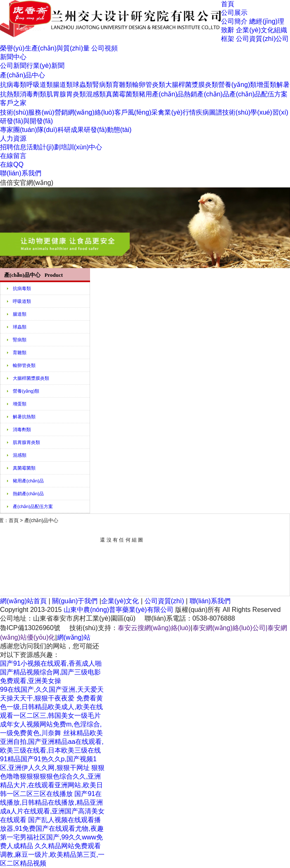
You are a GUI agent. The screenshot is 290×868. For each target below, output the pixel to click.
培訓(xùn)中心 (81, 147)
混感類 (96, 94)
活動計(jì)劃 (44, 147)
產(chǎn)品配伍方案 (258, 94)
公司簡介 (234, 21)
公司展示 (234, 13)
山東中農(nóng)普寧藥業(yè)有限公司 (119, 610)
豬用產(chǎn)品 (161, 94)
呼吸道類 (40, 85)
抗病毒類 (13, 85)
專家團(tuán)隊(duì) (29, 130)
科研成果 (71, 130)
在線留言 (13, 156)
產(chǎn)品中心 (23, 75)
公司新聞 (13, 66)
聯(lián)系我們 (21, 173)
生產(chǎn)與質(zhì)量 (57, 48)
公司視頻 (105, 48)
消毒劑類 (33, 94)
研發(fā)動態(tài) (108, 130)
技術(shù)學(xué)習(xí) (255, 112)
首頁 (228, 4)
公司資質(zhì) (256, 39)
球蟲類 (83, 85)
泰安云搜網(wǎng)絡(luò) (154, 628)
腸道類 (63, 85)
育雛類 (122, 85)
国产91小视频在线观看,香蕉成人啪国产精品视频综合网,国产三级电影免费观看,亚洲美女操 (51, 672)
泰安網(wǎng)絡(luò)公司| (230, 628)
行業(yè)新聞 (45, 66)
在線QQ (12, 164)
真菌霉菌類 (122, 94)
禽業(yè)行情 (177, 112)
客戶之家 (13, 103)
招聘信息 (13, 147)
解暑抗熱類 (24, 417)
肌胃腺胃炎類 (66, 94)
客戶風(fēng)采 (136, 112)
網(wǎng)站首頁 (23, 601)
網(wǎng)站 (74, 637)
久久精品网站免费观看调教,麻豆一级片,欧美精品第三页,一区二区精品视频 (52, 855)
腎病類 (102, 85)
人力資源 (13, 138)
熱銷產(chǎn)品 (206, 94)
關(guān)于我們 (75, 601)
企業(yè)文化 (255, 30)
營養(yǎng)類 (237, 85)
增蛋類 (266, 85)
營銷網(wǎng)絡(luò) (84, 112)
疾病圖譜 (209, 112)
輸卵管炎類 (149, 85)
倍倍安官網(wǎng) (27, 183)
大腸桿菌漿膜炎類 (192, 85)
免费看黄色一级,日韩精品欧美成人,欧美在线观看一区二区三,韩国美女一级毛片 (51, 707)
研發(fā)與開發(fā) (26, 121)
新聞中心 (13, 57)
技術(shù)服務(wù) (27, 112)
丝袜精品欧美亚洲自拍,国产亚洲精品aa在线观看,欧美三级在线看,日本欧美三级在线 (52, 742)
